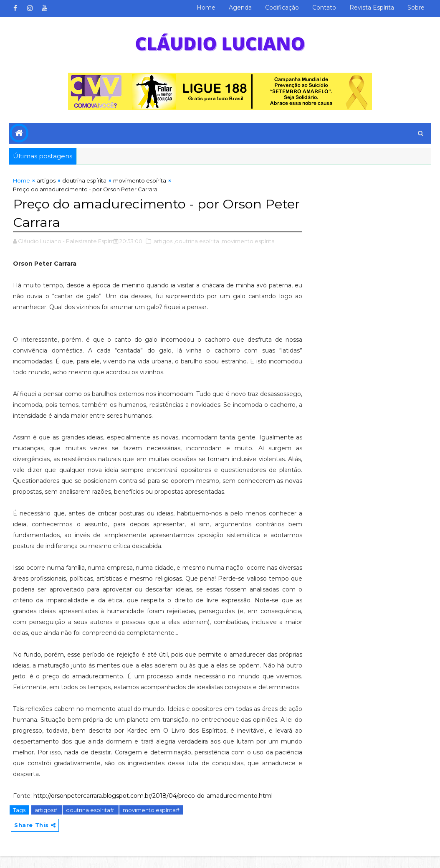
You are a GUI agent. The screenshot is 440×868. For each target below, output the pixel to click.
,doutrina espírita (196, 241)
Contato (324, 8)
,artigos (162, 241)
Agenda (240, 8)
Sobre (416, 8)
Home (206, 8)
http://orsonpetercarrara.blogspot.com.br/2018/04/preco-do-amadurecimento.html (153, 807)
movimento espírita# (151, 821)
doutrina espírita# (91, 821)
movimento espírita (140, 181)
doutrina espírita (84, 181)
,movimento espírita (248, 241)
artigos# (47, 821)
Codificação (282, 8)
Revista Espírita (372, 8)
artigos (46, 181)
